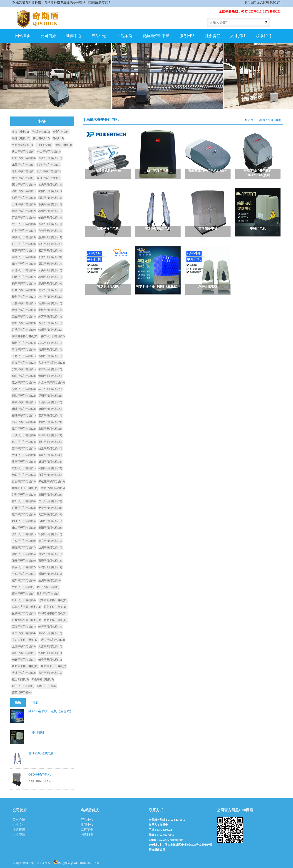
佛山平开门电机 (50, 218)
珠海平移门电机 (50, 158)
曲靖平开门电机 (50, 429)
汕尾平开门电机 (24, 277)
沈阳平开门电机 (50, 653)
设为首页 (250, 3)
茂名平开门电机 (24, 264)
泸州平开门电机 (24, 495)
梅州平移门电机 (50, 211)
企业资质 (19, 835)
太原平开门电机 (50, 646)
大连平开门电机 (50, 673)
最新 (18, 702)
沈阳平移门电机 (24, 653)
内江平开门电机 (24, 521)
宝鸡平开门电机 (50, 567)
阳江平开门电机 (50, 244)
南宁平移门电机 (50, 290)
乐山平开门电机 (24, 528)
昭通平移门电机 (24, 409)
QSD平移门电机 (40, 775)
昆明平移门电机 (50, 396)
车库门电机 (20, 132)
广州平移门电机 (24, 158)
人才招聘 (238, 36)
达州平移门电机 (50, 547)
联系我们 (275, 3)
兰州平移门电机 (50, 580)
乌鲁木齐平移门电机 (53, 600)
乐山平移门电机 (50, 521)
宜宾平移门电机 (50, 534)
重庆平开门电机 (24, 462)
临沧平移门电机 (24, 422)
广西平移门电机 (24, 290)
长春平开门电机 (50, 660)
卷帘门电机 (61, 132)
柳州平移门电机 (24, 297)
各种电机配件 (22, 145)
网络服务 (87, 835)
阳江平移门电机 (50, 198)
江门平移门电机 (49, 171)
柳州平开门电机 (24, 343)
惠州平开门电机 (50, 237)
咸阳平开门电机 (24, 580)
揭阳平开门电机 (24, 283)
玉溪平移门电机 (50, 402)
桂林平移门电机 (50, 297)
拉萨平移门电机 (56, 607)
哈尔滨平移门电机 (25, 666)
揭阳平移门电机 (50, 191)
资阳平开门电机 (24, 534)
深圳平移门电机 (49, 165)
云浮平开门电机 (50, 251)
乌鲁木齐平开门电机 (269, 120)
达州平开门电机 (24, 554)
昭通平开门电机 (50, 435)
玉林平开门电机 (24, 356)
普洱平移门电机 (50, 415)
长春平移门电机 (24, 660)
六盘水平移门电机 (52, 363)
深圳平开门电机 (24, 237)
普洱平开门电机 (24, 448)
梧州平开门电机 (50, 349)
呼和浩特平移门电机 (53, 613)
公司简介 (48, 36)
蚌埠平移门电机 (50, 627)
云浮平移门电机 (24, 204)
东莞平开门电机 (50, 231)
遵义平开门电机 (24, 382)
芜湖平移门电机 (24, 627)
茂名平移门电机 (24, 185)
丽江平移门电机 (24, 415)
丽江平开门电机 (50, 442)
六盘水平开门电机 (52, 382)
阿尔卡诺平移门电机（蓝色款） (51, 711)
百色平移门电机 (50, 323)
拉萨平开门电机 (24, 613)
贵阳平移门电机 (50, 356)
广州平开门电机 (24, 231)
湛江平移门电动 (49, 178)
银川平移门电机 (48, 594)
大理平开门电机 (24, 455)
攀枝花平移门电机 (52, 481)
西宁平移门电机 (48, 587)
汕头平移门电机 (50, 185)
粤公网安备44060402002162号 (76, 862)
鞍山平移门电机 (43, 679)
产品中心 (99, 36)
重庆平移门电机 (50, 455)
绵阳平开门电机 (24, 475)
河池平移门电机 (24, 330)
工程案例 (125, 36)
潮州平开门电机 (50, 283)
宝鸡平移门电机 (24, 574)
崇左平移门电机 (24, 316)
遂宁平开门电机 (24, 514)
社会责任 (213, 36)
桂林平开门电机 (50, 343)
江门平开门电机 (24, 244)
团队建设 (19, 830)
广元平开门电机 (24, 508)
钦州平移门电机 (50, 330)
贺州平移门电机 (24, 323)
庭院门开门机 (22, 693)
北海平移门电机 (50, 310)
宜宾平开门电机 (24, 541)
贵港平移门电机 (24, 310)
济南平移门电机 (24, 633)
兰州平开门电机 (23, 587)
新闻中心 (74, 36)
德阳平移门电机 (50, 495)
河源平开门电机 (24, 270)
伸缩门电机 (64, 145)
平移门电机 (41, 132)
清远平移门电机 (24, 211)
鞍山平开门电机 (23, 686)
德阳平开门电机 (24, 501)
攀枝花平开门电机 (25, 488)
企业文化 (19, 825)
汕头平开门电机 (50, 270)
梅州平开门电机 (50, 277)
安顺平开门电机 (24, 389)
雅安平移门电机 (50, 554)
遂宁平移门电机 (50, 508)
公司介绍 (19, 820)
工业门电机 (44, 145)
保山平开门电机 (24, 442)
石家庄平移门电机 (25, 640)
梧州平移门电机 (50, 303)
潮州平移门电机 (24, 191)
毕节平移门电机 (50, 369)
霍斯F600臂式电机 (41, 753)
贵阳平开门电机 (50, 376)
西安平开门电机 (24, 567)
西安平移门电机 (50, 561)
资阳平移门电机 (50, 528)
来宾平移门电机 (50, 316)
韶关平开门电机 (50, 257)
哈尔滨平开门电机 (54, 666)
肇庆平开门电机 (24, 251)
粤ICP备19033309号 (37, 863)
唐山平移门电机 (53, 640)
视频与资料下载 (156, 36)
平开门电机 (21, 138)
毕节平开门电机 (50, 389)
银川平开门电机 (24, 600)
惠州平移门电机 (23, 171)
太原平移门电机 (24, 646)
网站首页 (23, 36)
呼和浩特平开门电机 (27, 620)
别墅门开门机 (47, 686)
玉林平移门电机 (24, 303)
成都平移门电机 (50, 462)
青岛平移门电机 (50, 633)
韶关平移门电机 (50, 204)
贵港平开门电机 (24, 349)
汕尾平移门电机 (24, 198)
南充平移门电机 (50, 541)
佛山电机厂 (41, 138)
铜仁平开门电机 (24, 396)
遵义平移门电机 (24, 363)
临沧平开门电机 (50, 448)
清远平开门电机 (24, 257)
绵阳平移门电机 (50, 468)
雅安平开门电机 (24, 561)
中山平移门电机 (49, 152)
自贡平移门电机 (50, 475)
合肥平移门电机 (56, 620)
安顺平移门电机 (24, 369)
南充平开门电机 (24, 547)
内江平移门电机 (50, 514)
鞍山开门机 (20, 679)
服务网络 (187, 36)
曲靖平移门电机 (24, 402)
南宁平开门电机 (53, 336)
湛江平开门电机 (50, 264)
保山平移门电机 (50, 409)
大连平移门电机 (24, 673)
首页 (251, 120)
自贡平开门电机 (24, 481)
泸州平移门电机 (53, 488)
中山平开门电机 (24, 224)
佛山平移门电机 (23, 152)
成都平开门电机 (24, 468)
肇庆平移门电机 (23, 178)
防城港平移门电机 (25, 336)
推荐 (36, 702)
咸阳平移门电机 (50, 574)
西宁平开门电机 (23, 594)
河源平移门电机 (24, 218)
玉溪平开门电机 (24, 435)
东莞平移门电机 (23, 165)
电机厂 (58, 138)
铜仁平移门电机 (24, 376)
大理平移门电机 (50, 422)
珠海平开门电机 (50, 224)
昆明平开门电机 (24, 429)
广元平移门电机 (50, 501)
